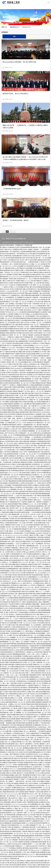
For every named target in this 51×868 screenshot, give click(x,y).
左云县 (12, 867)
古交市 (4, 865)
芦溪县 (7, 861)
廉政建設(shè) (14, 27)
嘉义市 (47, 861)
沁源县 (38, 865)
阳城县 (43, 865)
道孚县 (12, 863)
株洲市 (14, 865)
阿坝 (40, 863)
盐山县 (17, 863)
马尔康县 (27, 861)
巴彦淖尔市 (24, 867)
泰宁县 (9, 865)
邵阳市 (35, 867)
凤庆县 (36, 863)
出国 (42, 867)
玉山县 (17, 861)
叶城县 (30, 867)
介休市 (28, 865)
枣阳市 (17, 867)
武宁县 (2, 861)
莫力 (39, 867)
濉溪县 (24, 865)
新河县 (46, 867)
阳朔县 (21, 861)
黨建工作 (4, 27)
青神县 (44, 863)
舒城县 (19, 865)
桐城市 (42, 861)
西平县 (37, 861)
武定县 (33, 861)
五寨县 (26, 863)
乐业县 (2, 863)
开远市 (12, 861)
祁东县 (8, 867)
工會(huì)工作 (26, 27)
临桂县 (21, 863)
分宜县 (31, 863)
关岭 (3, 867)
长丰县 (7, 863)
